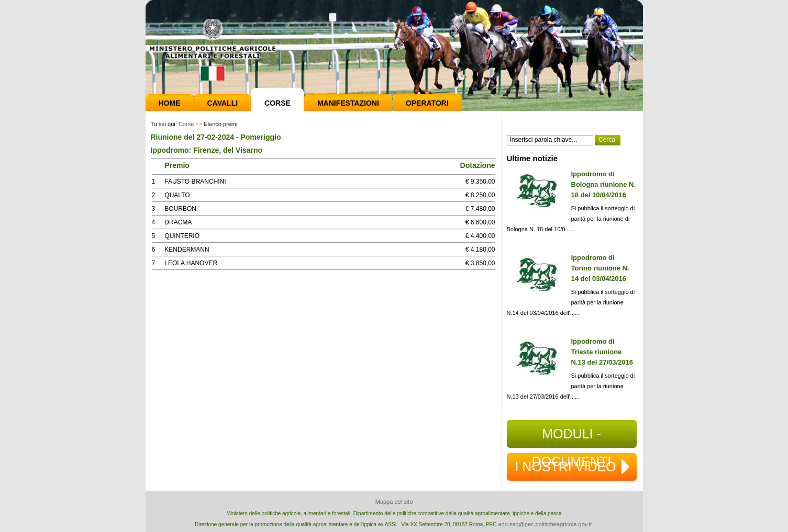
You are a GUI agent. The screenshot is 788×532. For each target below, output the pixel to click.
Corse (278, 103)
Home (170, 103)
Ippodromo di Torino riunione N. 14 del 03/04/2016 (600, 268)
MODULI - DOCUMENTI (571, 437)
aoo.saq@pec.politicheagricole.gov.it (545, 524)
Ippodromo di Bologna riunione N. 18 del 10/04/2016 (604, 184)
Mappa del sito (394, 502)
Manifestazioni (348, 103)
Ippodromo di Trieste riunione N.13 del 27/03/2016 (602, 352)
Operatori (427, 103)
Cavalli (223, 103)
